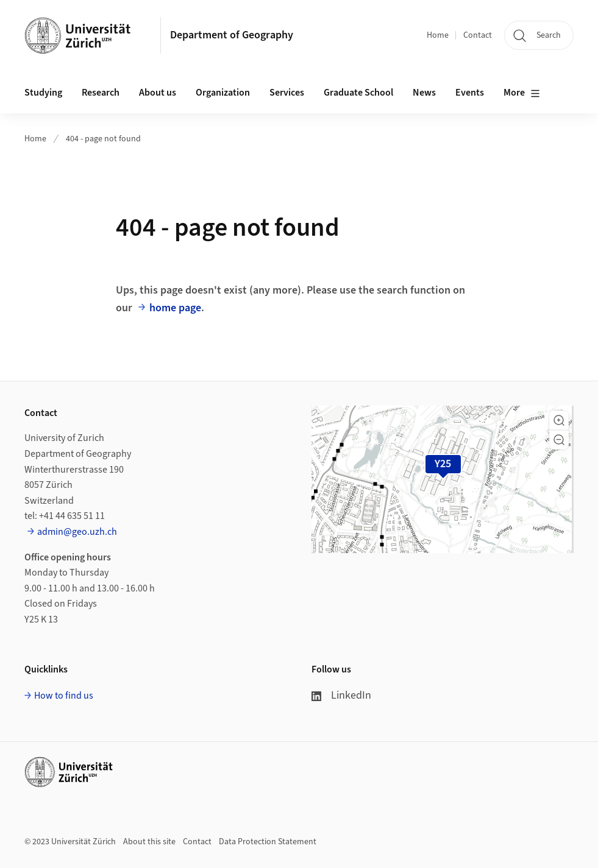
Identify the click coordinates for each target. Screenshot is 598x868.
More (522, 93)
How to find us (64, 696)
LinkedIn (341, 695)
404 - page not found (103, 139)
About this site (149, 842)
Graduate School (358, 93)
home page (175, 308)
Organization (223, 93)
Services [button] (287, 93)
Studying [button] (43, 93)
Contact (478, 35)
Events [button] (470, 93)
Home (438, 35)
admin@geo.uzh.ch (77, 532)
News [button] (424, 93)
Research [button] (101, 93)
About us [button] (158, 93)
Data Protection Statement (268, 842)
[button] (559, 420)
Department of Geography (232, 35)
